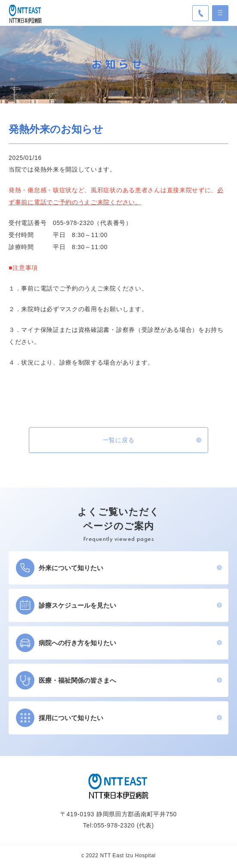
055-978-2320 (114, 826)
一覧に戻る (119, 440)
